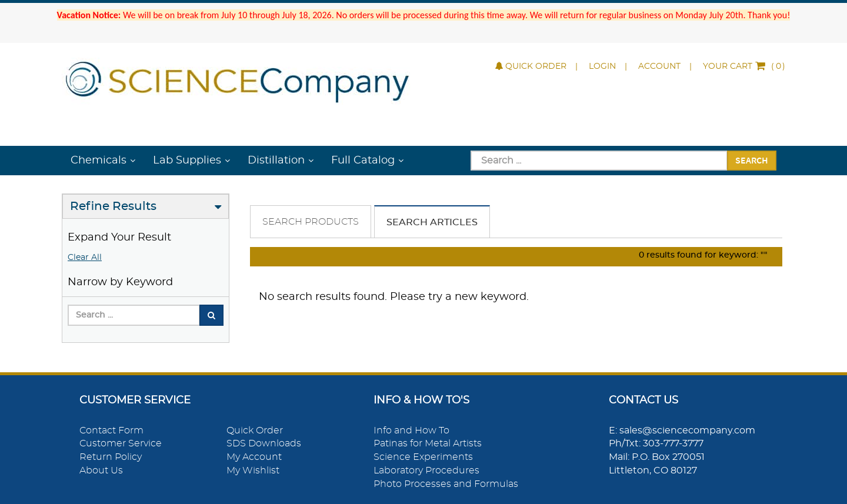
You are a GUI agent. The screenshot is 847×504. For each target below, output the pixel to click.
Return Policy (111, 457)
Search (752, 160)
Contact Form (111, 430)
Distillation (276, 161)
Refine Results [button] (113, 206)
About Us (101, 470)
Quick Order (531, 66)
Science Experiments (423, 457)
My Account (254, 457)
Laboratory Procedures (426, 470)
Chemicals (99, 161)
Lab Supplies (187, 161)
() (744, 66)
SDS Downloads (264, 443)
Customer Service (121, 443)
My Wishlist (253, 470)
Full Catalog (363, 161)
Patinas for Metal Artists (428, 443)
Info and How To (411, 430)
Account (659, 66)
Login (602, 66)
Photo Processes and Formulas (446, 484)
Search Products (311, 222)
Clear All (85, 258)
